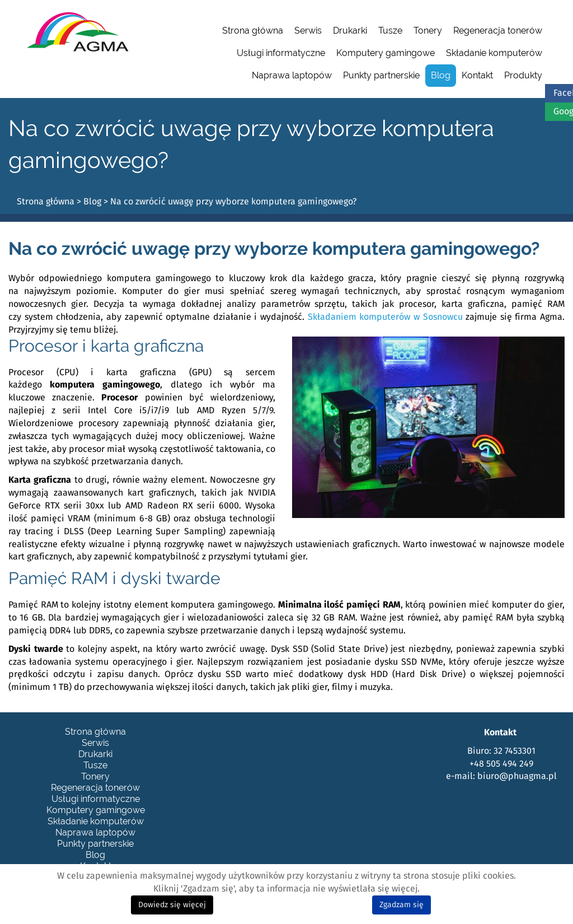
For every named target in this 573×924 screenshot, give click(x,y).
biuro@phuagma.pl (517, 776)
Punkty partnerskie (381, 75)
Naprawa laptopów (292, 75)
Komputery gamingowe (386, 53)
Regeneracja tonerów (498, 31)
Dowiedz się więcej (172, 905)
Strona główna (253, 31)
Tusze (390, 31)
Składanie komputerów (494, 53)
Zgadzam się (401, 905)
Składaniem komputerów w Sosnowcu (385, 317)
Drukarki (350, 31)
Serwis (308, 31)
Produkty (523, 75)
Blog (441, 75)
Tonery (428, 31)
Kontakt (477, 75)
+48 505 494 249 (501, 764)
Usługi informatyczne (281, 53)
